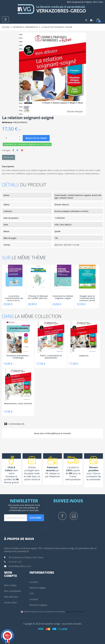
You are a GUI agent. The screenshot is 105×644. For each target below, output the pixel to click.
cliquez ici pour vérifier (75, 612)
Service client (10, 603)
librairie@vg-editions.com (20, 566)
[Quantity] (11, 138)
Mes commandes (13, 591)
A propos (34, 582)
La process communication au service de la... (14, 298)
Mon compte (10, 585)
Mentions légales (38, 588)
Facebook (62, 516)
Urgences (84, 356)
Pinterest (22, 150)
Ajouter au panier (36, 138)
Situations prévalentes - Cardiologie (18, 357)
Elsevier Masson (62, 205)
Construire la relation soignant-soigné (63, 297)
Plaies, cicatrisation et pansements (51, 357)
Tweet (17, 150)
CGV (32, 593)
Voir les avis (8, 157)
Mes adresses (11, 597)
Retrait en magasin (38, 605)
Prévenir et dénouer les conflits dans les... (38, 297)
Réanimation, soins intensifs (18, 404)
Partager (13, 150)
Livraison (34, 599)
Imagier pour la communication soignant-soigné (87, 298)
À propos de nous (19, 539)
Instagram (74, 516)
